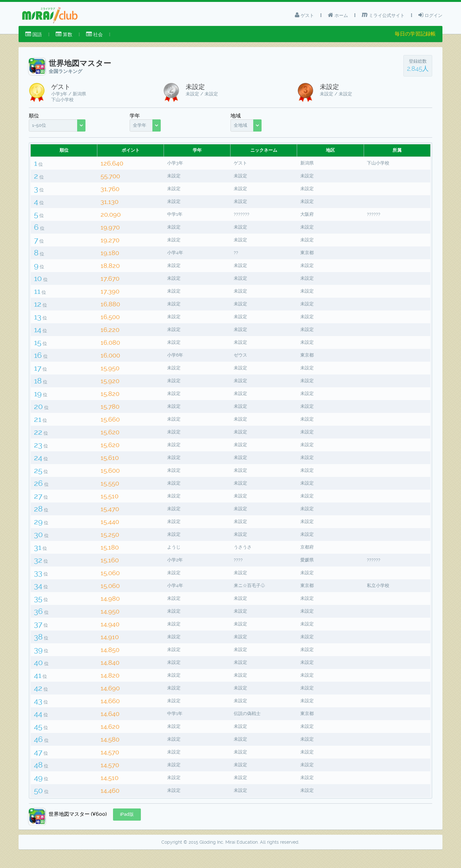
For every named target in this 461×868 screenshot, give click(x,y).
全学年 (140, 125)
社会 (94, 34)
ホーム (338, 15)
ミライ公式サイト (383, 15)
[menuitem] (34, 35)
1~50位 (39, 125)
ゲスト (304, 15)
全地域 (240, 125)
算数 (64, 34)
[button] (127, 831)
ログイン (430, 15)
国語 (34, 34)
